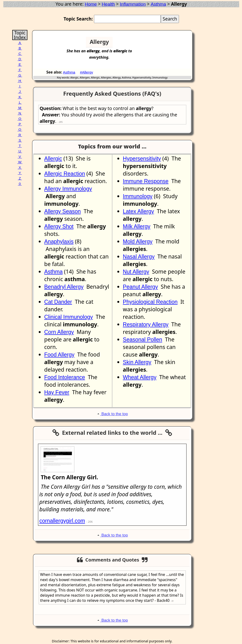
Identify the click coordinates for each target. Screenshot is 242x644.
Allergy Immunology (68, 189)
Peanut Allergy (140, 287)
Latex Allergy (138, 211)
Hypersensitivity (142, 159)
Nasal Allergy (139, 257)
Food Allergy (59, 355)
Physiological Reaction (150, 302)
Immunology (138, 196)
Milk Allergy (136, 226)
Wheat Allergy (140, 377)
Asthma (158, 4)
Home (91, 4)
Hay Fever (57, 392)
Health (108, 4)
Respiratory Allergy (146, 324)
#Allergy (87, 72)
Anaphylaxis (59, 242)
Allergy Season (62, 211)
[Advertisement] (173, 44)
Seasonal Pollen (142, 340)
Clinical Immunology (68, 317)
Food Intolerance (65, 377)
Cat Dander (58, 302)
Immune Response (146, 181)
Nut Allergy (136, 272)
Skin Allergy (137, 362)
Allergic (53, 159)
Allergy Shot (59, 226)
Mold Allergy (138, 242)
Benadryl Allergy (64, 287)
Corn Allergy (59, 332)
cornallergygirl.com (62, 521)
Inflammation (133, 4)
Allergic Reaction (65, 174)
